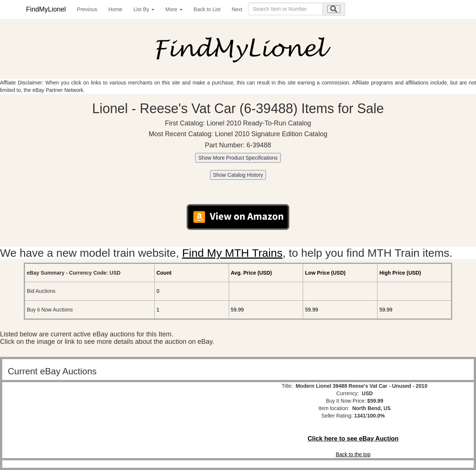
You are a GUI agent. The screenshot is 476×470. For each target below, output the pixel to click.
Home (115, 9)
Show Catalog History (238, 175)
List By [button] (144, 9)
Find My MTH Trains (232, 253)
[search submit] (334, 9)
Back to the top (353, 454)
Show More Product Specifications (238, 158)
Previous (87, 9)
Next (237, 9)
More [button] (174, 9)
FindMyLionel (46, 9)
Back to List (207, 9)
